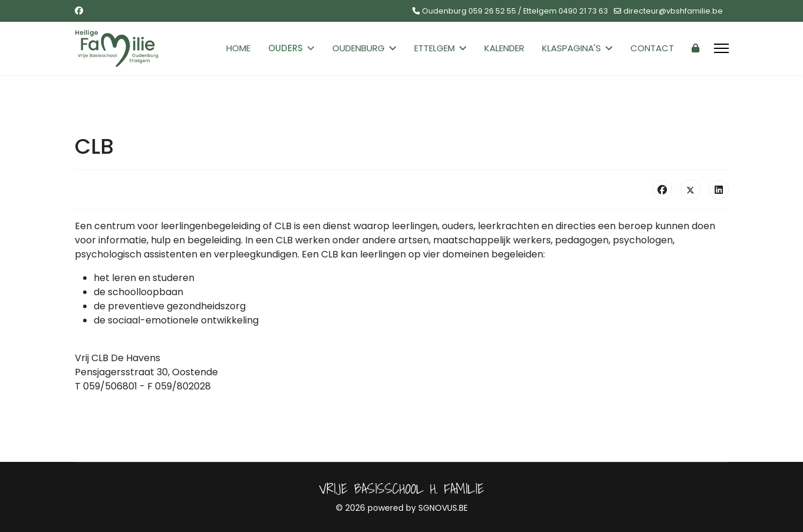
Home (238, 48)
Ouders (285, 48)
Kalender (504, 48)
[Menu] (721, 48)
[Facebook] (79, 11)
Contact (652, 48)
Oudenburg (358, 48)
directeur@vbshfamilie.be (673, 11)
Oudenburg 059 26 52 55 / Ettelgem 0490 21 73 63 (515, 11)
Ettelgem (434, 48)
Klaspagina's (571, 48)
